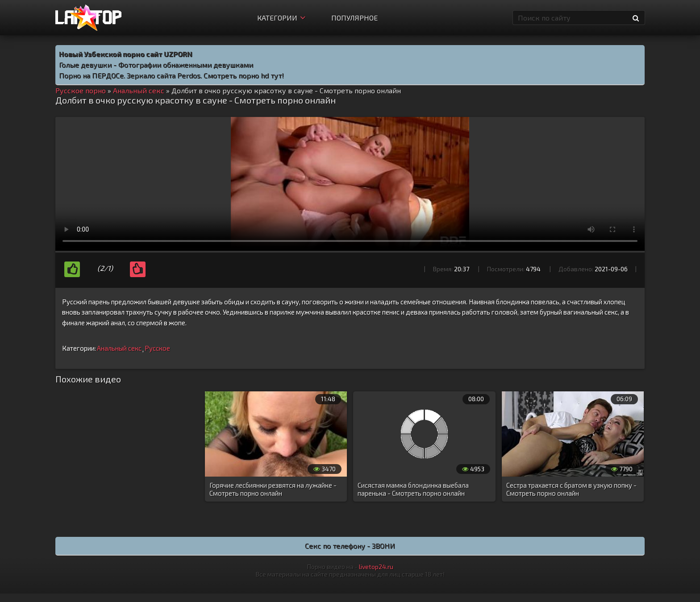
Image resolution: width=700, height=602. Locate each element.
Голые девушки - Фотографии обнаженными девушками (156, 64)
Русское (157, 348)
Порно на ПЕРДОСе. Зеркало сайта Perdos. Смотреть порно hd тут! (171, 75)
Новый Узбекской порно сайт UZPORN (126, 54)
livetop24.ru (376, 567)
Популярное (354, 18)
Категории (281, 18)
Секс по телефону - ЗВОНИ (350, 546)
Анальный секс (119, 348)
